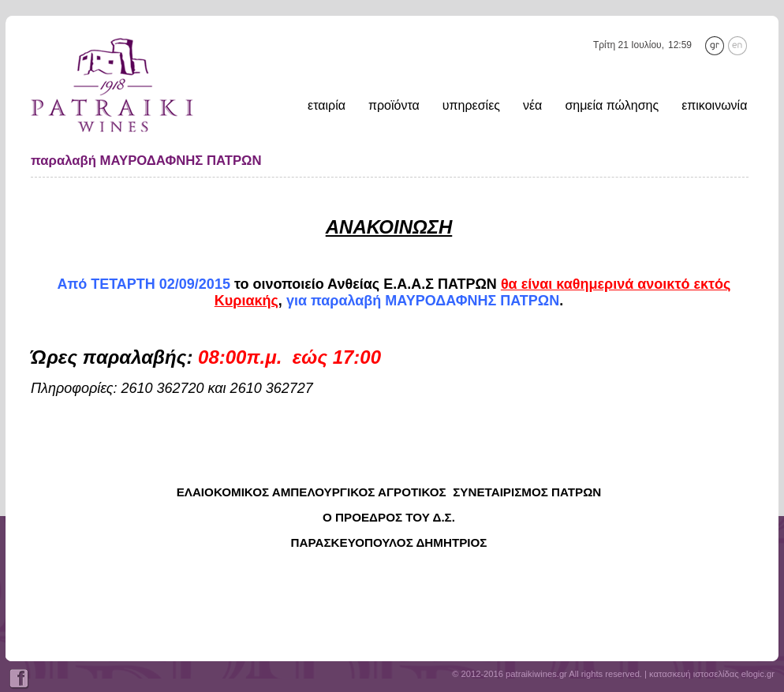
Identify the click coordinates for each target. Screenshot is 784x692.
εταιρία (327, 105)
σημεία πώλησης (612, 105)
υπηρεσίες (471, 105)
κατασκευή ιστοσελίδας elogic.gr (712, 674)
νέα (532, 105)
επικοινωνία (714, 105)
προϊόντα (394, 105)
